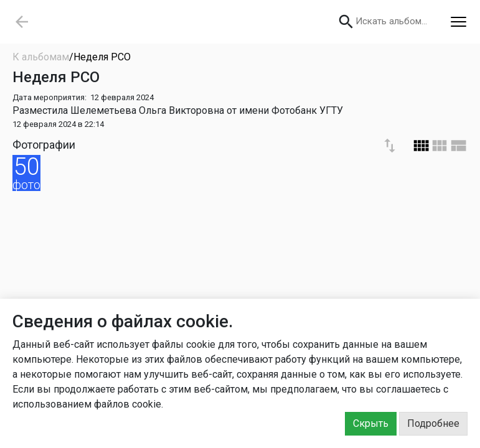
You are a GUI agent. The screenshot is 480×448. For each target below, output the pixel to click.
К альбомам (41, 57)
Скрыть (371, 423)
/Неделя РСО (100, 57)
